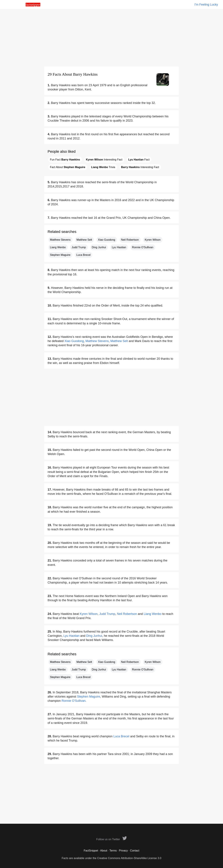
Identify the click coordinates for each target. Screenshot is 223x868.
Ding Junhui (99, 247)
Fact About (68, 167)
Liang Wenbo (58, 247)
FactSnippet (91, 851)
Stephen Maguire (60, 255)
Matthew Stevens (60, 240)
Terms (113, 851)
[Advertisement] (112, 38)
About (104, 851)
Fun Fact (65, 160)
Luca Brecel (83, 255)
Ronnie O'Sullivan (143, 247)
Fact (139, 160)
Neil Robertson (130, 240)
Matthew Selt (84, 240)
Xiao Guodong (106, 240)
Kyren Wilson (153, 240)
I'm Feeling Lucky (206, 5)
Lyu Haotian (119, 247)
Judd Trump (79, 247)
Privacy (123, 851)
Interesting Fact (104, 160)
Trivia (103, 167)
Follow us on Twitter (112, 839)
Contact (135, 851)
